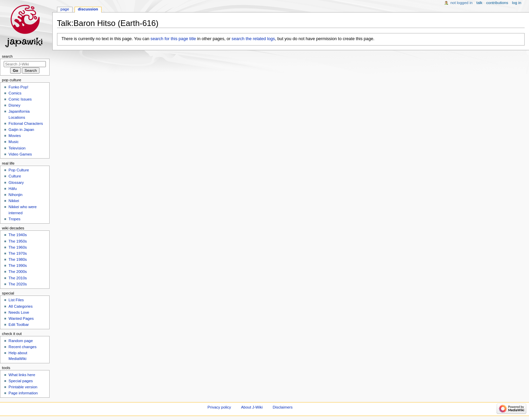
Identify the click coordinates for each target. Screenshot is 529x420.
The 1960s (18, 247)
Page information (23, 393)
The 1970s (18, 253)
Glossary (16, 183)
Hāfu (12, 189)
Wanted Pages (21, 318)
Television (17, 148)
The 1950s (18, 241)
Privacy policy (219, 407)
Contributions (497, 3)
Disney (14, 105)
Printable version (23, 387)
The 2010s (18, 278)
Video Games (20, 154)
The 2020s (18, 284)
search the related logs (253, 39)
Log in (517, 3)
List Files (16, 300)
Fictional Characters (26, 123)
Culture (15, 176)
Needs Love (19, 312)
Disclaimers (283, 407)
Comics (15, 93)
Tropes (14, 219)
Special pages (21, 381)
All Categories (20, 306)
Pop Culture (19, 170)
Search (7, 56)
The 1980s (18, 259)
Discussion (88, 9)
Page (65, 9)
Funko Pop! (18, 87)
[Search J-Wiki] (25, 64)
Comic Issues (20, 99)
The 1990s (18, 265)
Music (13, 142)
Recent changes (22, 347)
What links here (22, 375)
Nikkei (14, 201)
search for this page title (173, 39)
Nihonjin (15, 195)
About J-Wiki (252, 407)
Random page (21, 341)
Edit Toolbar (19, 325)
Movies (15, 136)
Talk (479, 3)
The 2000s (18, 272)
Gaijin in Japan (21, 130)
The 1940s (18, 235)
